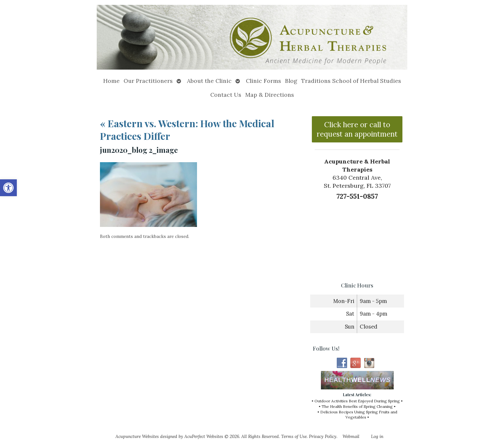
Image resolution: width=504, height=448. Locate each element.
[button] (8, 188)
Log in (377, 436)
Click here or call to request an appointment (357, 129)
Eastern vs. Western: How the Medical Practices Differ (187, 130)
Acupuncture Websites (137, 436)
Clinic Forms (263, 81)
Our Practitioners (148, 81)
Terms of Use (294, 436)
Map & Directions (270, 95)
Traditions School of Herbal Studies (351, 81)
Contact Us (226, 95)
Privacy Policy (323, 436)
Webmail (351, 436)
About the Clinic (209, 81)
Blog (291, 81)
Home (111, 81)
